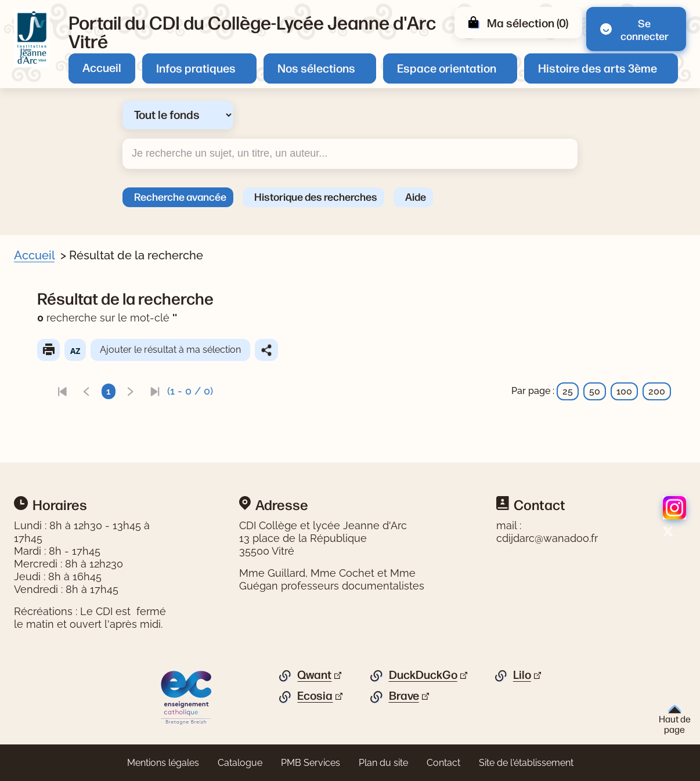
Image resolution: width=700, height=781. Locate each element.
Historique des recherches (316, 196)
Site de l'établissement (526, 763)
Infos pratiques (196, 68)
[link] (62, 391)
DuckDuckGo (423, 675)
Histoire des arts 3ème (598, 68)
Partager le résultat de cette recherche (266, 350)
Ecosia (315, 696)
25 (568, 391)
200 (657, 391)
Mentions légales (163, 763)
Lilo (522, 675)
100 (624, 391)
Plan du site (383, 763)
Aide (416, 196)
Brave (404, 696)
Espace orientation (447, 68)
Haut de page (675, 720)
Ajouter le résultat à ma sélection (170, 350)
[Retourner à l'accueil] (32, 38)
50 (595, 391)
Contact (443, 763)
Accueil (102, 67)
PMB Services (311, 763)
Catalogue (240, 763)
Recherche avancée (180, 196)
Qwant (314, 675)
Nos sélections (316, 68)
